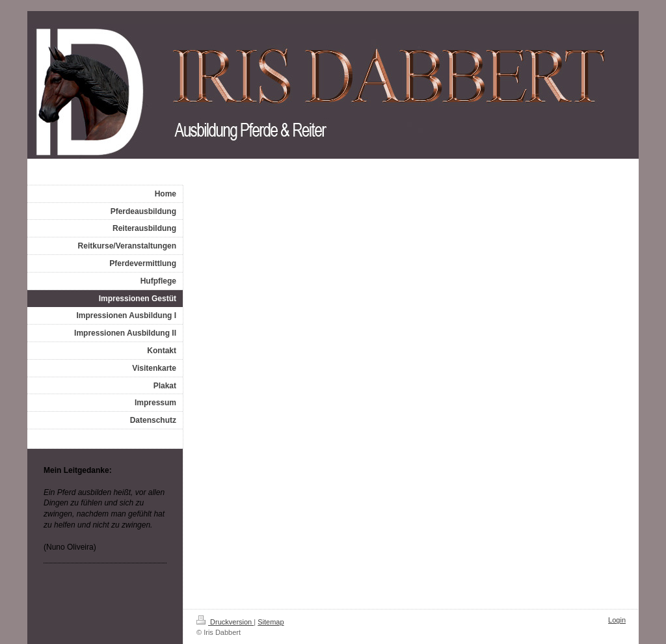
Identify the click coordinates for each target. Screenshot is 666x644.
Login (617, 620)
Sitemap (271, 622)
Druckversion (225, 622)
